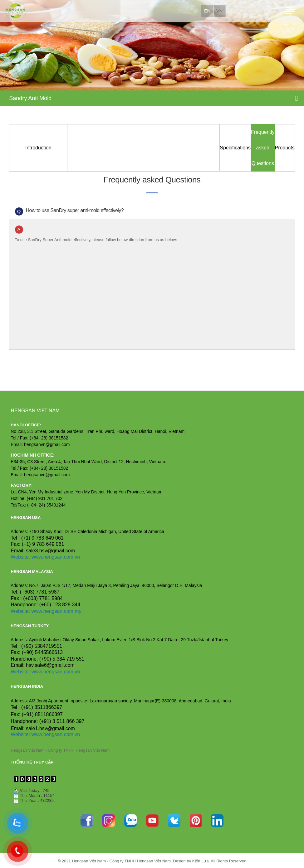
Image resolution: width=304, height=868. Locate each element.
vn (219, 11)
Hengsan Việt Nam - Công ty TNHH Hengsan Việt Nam (60, 750)
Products (285, 148)
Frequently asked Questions (263, 148)
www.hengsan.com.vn (56, 557)
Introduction (38, 148)
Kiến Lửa (201, 861)
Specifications (235, 148)
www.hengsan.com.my (56, 611)
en (207, 11)
